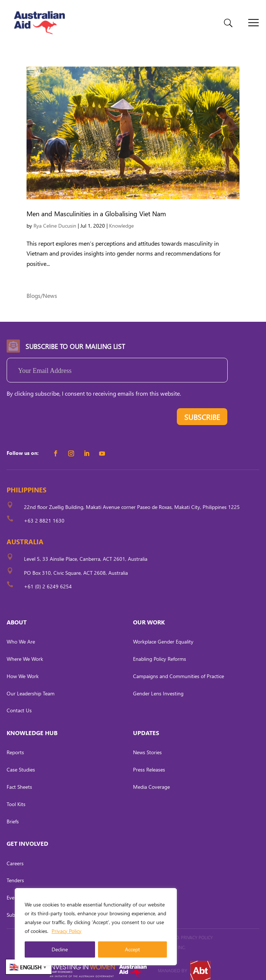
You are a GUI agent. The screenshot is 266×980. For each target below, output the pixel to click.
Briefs (13, 814)
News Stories (147, 745)
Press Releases (149, 762)
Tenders (15, 873)
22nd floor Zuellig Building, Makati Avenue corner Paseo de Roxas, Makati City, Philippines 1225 (132, 500)
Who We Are (21, 634)
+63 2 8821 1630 (44, 513)
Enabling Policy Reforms (160, 651)
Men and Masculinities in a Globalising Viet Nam (96, 206)
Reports (15, 745)
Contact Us (19, 703)
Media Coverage (151, 779)
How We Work (23, 669)
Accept (132, 949)
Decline (60, 949)
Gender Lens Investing (158, 686)
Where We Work (25, 651)
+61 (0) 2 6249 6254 (48, 579)
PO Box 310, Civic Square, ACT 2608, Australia (76, 565)
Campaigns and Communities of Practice (178, 669)
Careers (15, 856)
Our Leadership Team (31, 686)
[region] (96, 927)
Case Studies (21, 762)
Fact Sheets (19, 779)
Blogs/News (42, 288)
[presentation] (63, 411)
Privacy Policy (66, 931)
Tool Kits (16, 797)
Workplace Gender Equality (163, 634)
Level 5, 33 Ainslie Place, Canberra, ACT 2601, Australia (86, 551)
